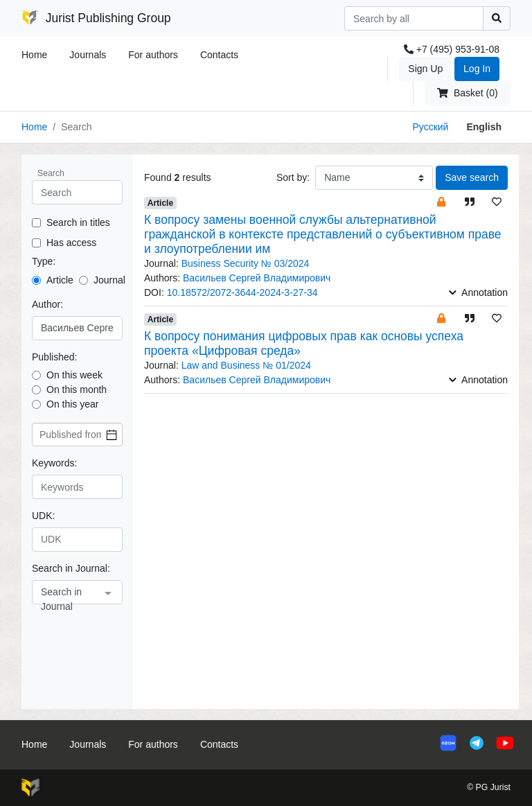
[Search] (414, 18)
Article (60, 280)
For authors (153, 55)
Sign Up (425, 69)
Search (51, 173)
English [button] (484, 127)
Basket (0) (467, 93)
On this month (77, 389)
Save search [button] (472, 177)
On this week (74, 375)
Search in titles (78, 222)
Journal (109, 280)
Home (34, 55)
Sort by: (293, 177)
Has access (71, 243)
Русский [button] (430, 127)
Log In (477, 69)
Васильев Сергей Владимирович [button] (257, 278)
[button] (441, 201)
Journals (88, 55)
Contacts (219, 55)
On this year (72, 404)
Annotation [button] (478, 292)
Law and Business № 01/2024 (246, 365)
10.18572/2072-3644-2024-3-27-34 (242, 292)
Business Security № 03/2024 (246, 263)
